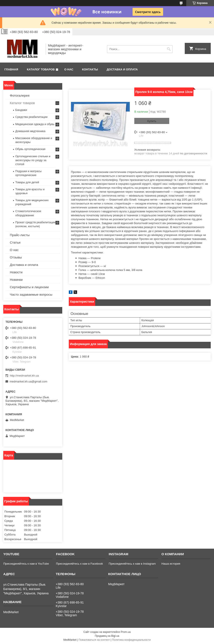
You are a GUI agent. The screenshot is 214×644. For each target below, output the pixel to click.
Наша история (171, 564)
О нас (69, 69)
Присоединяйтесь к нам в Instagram (132, 564)
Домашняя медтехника (30, 131)
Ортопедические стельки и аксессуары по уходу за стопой (33, 160)
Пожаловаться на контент (94, 640)
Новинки (16, 280)
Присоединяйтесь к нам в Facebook (79, 564)
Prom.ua (126, 632)
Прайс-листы (20, 235)
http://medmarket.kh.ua (24, 376)
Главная (11, 69)
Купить (152, 121)
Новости (16, 272)
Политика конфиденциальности (131, 640)
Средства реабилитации (31, 117)
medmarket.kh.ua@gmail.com (28, 381)
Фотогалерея (20, 95)
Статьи (15, 242)
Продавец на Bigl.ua (107, 636)
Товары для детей (27, 182)
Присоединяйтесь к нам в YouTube (26, 564)
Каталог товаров (41, 69)
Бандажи (21, 110)
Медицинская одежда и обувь (35, 124)
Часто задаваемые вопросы (31, 294)
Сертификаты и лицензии (29, 287)
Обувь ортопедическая (30, 149)
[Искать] (169, 49)
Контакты (90, 69)
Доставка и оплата (122, 69)
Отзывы (16, 257)
